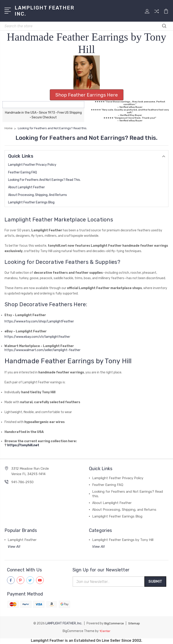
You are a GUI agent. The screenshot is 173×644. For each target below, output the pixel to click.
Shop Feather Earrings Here (87, 95)
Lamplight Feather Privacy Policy (32, 165)
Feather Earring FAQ (23, 172)
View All (14, 547)
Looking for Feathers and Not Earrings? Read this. (44, 180)
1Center (105, 632)
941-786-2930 (22, 482)
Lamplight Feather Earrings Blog (31, 202)
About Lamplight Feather (26, 187)
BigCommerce (114, 624)
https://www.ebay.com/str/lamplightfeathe (37, 337)
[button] (87, 72)
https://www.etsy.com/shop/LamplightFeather (41, 321)
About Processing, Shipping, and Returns (38, 195)
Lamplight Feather (22, 540)
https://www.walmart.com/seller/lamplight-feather (42, 350)
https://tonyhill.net (23, 445)
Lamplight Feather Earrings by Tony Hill (123, 540)
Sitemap (134, 624)
